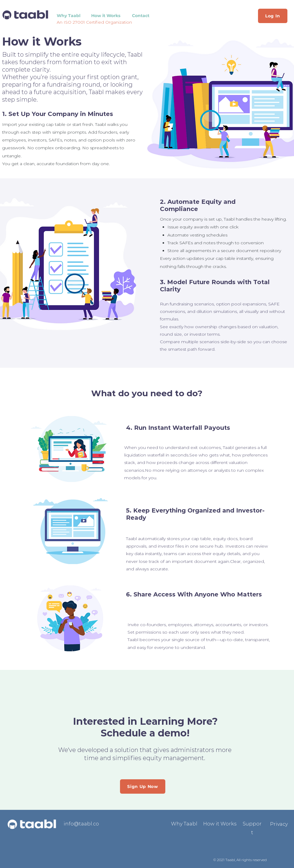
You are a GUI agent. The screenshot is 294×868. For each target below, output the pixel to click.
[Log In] (273, 16)
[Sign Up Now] (143, 786)
